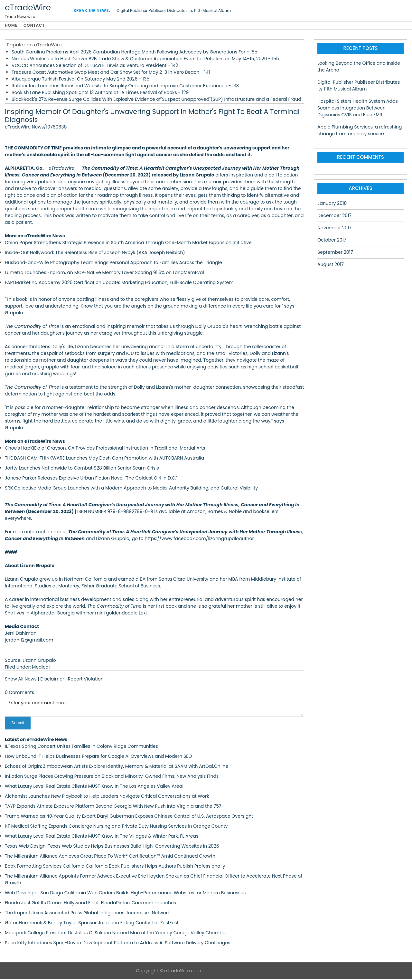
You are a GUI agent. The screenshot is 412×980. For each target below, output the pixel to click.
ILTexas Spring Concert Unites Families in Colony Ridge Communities (81, 747)
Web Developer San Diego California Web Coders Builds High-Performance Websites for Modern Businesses (125, 894)
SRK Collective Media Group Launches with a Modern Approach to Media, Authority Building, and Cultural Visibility (131, 489)
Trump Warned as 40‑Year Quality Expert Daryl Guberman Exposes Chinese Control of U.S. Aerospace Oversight (129, 817)
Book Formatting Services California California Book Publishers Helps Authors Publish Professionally (115, 867)
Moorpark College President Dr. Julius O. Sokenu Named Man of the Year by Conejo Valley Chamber (116, 934)
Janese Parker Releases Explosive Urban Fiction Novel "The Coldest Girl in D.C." (91, 479)
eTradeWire (28, 8)
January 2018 (332, 204)
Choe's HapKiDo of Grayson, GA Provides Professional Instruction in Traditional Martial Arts (105, 449)
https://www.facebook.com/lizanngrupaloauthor (199, 540)
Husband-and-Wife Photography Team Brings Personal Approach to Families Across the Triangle (113, 264)
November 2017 (334, 229)
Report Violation (86, 680)
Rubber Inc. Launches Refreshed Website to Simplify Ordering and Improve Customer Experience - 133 (125, 87)
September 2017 (335, 253)
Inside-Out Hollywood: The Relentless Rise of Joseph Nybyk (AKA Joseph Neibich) (95, 254)
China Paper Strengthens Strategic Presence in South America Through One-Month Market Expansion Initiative (128, 244)
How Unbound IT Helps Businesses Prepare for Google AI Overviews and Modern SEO (98, 757)
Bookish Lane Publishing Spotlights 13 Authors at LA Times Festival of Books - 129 (100, 93)
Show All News (21, 680)
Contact (37, 26)
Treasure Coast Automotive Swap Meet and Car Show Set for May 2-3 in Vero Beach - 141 (111, 73)
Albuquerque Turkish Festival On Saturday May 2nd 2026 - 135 (80, 80)
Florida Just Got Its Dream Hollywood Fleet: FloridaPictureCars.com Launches (90, 904)
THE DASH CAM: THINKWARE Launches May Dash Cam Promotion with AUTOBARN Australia (104, 459)
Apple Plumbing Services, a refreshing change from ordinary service (360, 131)
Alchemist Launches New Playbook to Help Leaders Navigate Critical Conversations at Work (107, 797)
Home (11, 26)
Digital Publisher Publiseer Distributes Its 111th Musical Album (174, 10)
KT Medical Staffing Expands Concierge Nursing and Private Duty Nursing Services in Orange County (116, 827)
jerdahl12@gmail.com (29, 641)
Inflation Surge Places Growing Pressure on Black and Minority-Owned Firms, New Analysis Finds (112, 777)
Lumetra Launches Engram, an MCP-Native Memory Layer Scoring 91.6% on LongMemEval (104, 274)
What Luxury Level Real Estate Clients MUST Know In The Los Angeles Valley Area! (94, 787)
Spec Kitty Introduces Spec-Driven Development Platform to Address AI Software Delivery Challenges (117, 944)
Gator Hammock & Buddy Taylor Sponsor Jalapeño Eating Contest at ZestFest (92, 924)
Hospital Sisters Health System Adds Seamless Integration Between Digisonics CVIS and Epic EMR (358, 109)
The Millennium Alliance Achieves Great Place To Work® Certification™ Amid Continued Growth (110, 857)
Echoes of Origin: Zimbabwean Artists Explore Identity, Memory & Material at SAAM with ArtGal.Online (117, 767)
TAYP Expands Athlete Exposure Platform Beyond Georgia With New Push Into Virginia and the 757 (113, 807)
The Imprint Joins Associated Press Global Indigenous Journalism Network (87, 914)
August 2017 (331, 265)
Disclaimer (52, 680)
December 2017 (334, 216)
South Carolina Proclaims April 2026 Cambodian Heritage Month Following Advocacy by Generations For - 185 (135, 53)
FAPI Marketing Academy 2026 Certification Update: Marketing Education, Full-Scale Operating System (119, 284)
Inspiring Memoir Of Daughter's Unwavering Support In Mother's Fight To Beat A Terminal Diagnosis (152, 117)
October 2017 (332, 241)
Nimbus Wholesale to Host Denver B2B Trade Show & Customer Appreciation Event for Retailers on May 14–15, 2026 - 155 (145, 60)
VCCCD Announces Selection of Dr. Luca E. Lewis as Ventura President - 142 (95, 66)
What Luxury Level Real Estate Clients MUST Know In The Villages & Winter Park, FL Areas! (102, 837)
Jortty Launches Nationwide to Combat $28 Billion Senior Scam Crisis (82, 469)
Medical (41, 668)
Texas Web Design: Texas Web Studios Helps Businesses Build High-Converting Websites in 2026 (112, 847)
